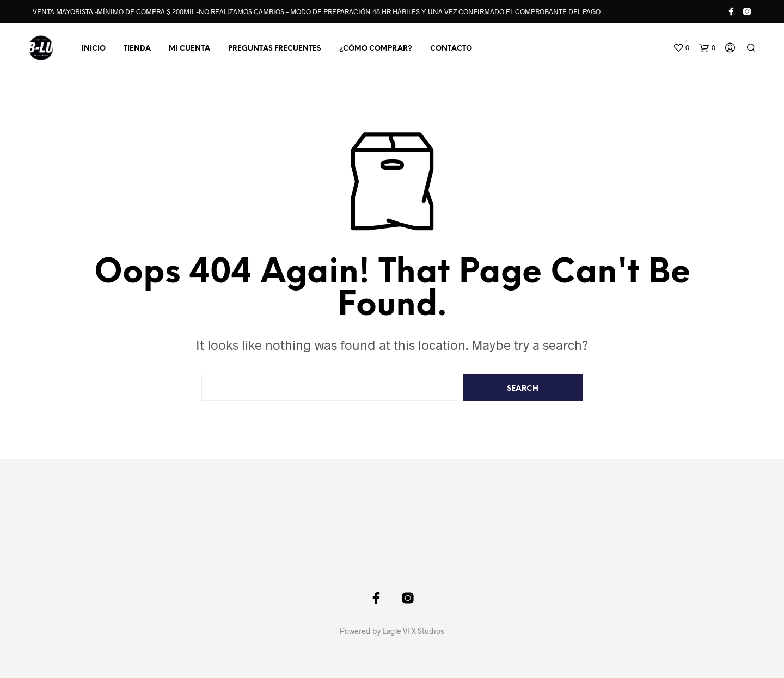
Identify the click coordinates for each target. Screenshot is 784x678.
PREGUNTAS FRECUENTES (275, 49)
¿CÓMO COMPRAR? (376, 49)
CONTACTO (451, 49)
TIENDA (137, 49)
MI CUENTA (189, 49)
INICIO (94, 49)
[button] (681, 48)
